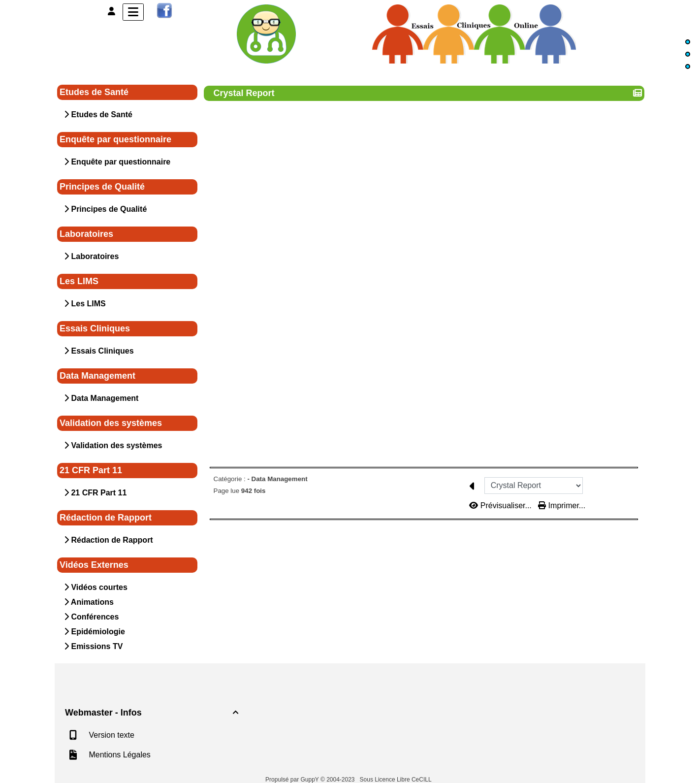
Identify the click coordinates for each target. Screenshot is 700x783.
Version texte (111, 735)
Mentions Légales (119, 755)
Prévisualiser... (501, 506)
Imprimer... (562, 506)
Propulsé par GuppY (293, 780)
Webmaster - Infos (153, 713)
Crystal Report (245, 93)
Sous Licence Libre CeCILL (397, 780)
